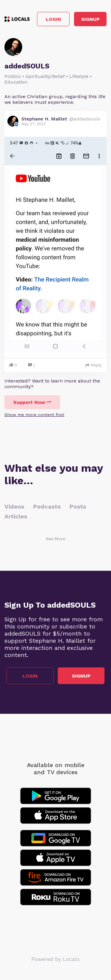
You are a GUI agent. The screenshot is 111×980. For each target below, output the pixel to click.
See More (55, 539)
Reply (94, 365)
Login (53, 19)
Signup (90, 19)
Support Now (32, 402)
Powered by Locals (55, 959)
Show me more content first (34, 415)
